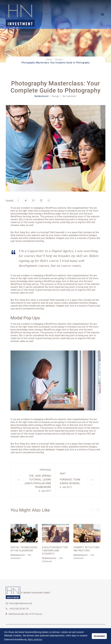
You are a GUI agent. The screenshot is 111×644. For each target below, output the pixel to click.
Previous (45, 470)
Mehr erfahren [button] (35, 639)
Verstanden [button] (99, 636)
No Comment (70, 96)
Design (55, 96)
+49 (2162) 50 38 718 (19, 609)
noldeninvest (42, 96)
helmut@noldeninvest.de (21, 603)
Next (63, 474)
